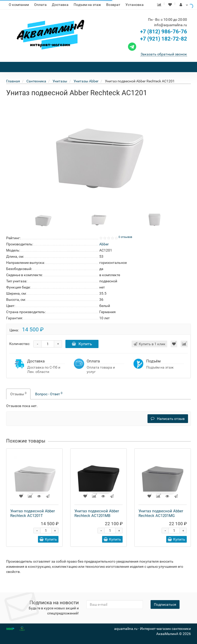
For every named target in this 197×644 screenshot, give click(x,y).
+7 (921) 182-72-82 (157, 48)
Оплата (40, 5)
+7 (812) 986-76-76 (164, 41)
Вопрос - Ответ (49, 403)
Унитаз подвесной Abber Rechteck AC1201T (33, 523)
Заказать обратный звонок (164, 63)
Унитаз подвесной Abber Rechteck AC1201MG (161, 523)
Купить (82, 353)
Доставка (60, 5)
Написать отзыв (168, 428)
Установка (135, 5)
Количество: (20, 353)
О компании (19, 5)
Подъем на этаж (87, 5)
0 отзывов (125, 246)
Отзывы (18, 403)
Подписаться (165, 604)
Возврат (113, 5)
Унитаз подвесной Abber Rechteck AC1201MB (97, 523)
